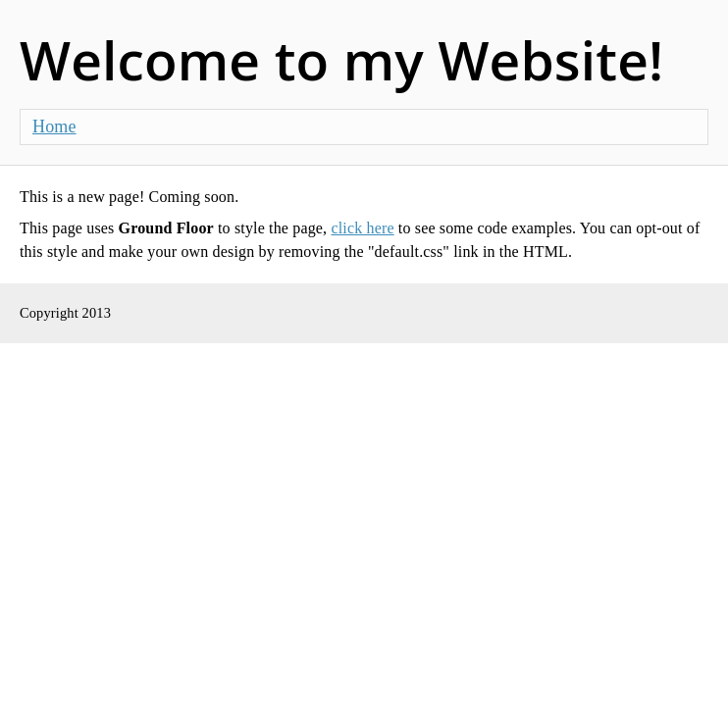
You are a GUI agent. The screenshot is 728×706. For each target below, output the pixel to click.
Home (54, 126)
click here (362, 228)
